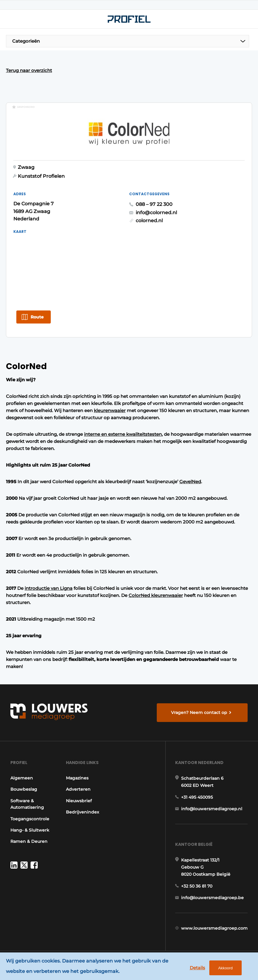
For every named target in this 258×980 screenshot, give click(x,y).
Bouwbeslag (24, 789)
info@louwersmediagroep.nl (212, 809)
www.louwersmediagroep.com (214, 928)
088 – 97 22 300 (154, 204)
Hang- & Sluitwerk (30, 830)
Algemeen (22, 778)
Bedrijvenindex (83, 812)
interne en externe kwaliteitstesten (123, 434)
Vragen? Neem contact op (199, 712)
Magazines (77, 778)
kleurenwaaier (110, 410)
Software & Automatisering (27, 804)
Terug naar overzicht (29, 70)
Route (37, 317)
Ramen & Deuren (29, 841)
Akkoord (225, 968)
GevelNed (190, 482)
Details (197, 968)
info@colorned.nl (156, 213)
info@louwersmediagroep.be (212, 898)
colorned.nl (149, 221)
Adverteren (78, 789)
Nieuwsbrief (79, 801)
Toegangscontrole (30, 819)
